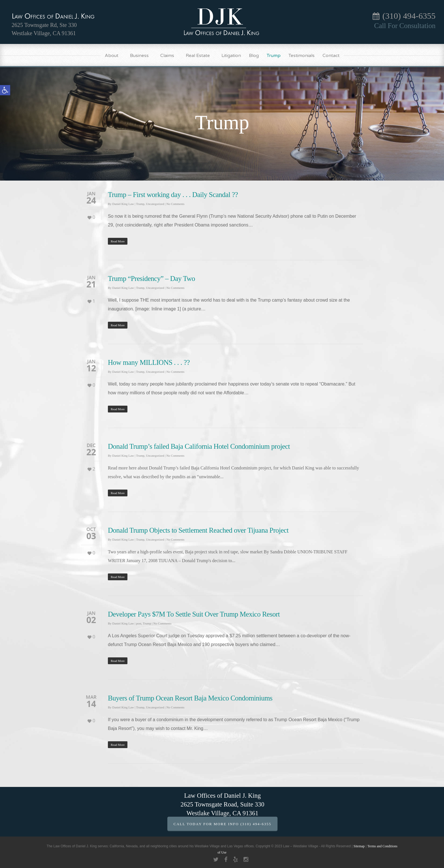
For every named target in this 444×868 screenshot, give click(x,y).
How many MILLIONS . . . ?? (149, 362)
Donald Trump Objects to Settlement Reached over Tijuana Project (198, 530)
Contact (331, 56)
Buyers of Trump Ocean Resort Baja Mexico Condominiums (190, 698)
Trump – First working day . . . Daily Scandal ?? (173, 195)
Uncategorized (155, 204)
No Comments (175, 204)
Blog (254, 56)
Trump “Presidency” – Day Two (151, 279)
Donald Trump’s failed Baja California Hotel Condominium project (199, 446)
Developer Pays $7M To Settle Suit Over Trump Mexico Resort (194, 614)
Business (142, 56)
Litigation (231, 56)
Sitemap (359, 846)
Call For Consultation (405, 26)
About (114, 56)
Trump (274, 56)
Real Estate (200, 56)
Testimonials (302, 56)
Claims (170, 56)
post (139, 623)
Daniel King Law (123, 204)
